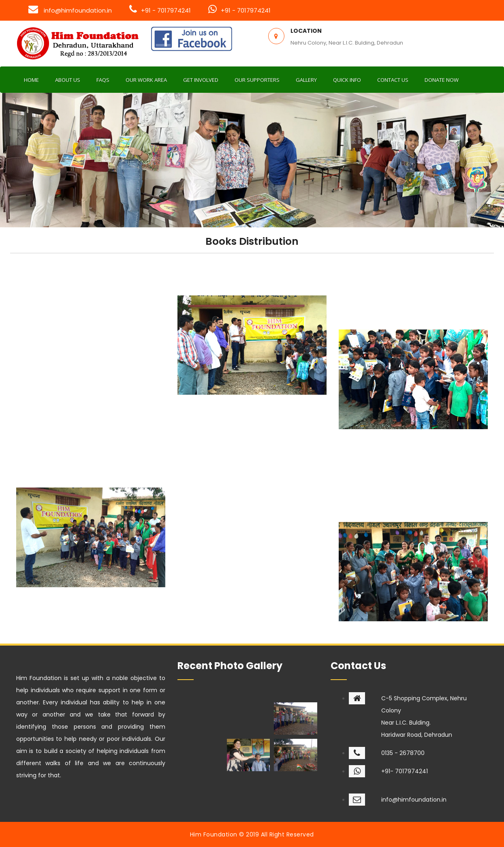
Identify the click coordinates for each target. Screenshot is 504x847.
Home (31, 80)
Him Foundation (214, 834)
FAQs (103, 80)
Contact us (393, 80)
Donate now (442, 80)
